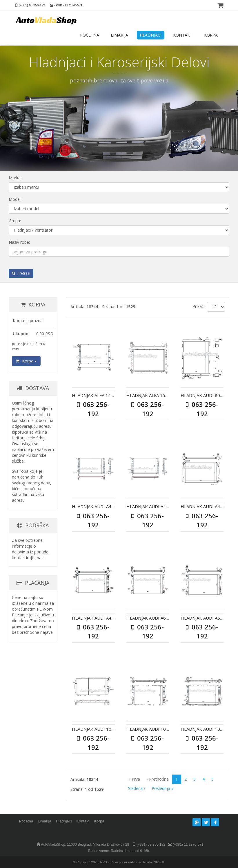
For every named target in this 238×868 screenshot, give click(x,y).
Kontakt (83, 821)
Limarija (44, 821)
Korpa (26, 361)
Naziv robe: (19, 242)
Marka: (15, 178)
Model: (15, 199)
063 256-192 (93, 409)
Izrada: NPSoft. (154, 862)
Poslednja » (162, 788)
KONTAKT (183, 35)
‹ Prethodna (158, 779)
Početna (26, 821)
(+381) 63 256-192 (32, 5)
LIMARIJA (119, 35)
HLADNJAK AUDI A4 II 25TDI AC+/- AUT (112, 618)
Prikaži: (199, 306)
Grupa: (15, 221)
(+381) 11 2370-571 (69, 5)
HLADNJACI (151, 35)
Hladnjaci (64, 821)
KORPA (211, 35)
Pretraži (21, 273)
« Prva (134, 779)
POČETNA (90, 35)
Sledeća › (137, 788)
